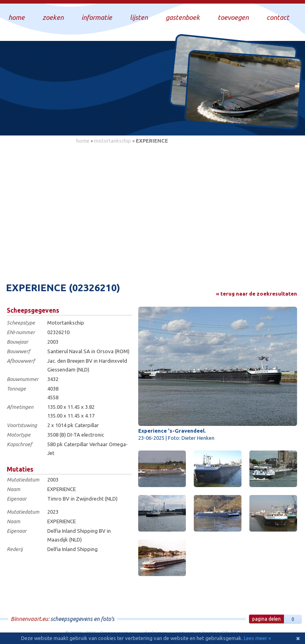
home (83, 141)
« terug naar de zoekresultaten (257, 294)
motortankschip (113, 141)
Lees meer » (257, 638)
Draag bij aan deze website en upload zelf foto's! (231, 121)
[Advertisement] (152, 209)
